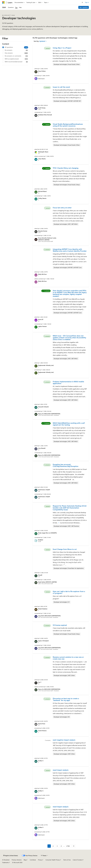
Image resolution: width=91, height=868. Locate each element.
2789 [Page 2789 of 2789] (68, 846)
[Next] (73, 846)
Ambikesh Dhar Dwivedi (45, 115)
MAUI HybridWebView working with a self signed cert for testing (69, 424)
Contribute (33, 860)
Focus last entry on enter (62, 208)
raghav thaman (42, 326)
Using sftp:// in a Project (62, 48)
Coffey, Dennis (42, 198)
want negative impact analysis (64, 740)
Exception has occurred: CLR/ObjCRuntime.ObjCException (66, 465)
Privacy (40, 860)
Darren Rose (42, 724)
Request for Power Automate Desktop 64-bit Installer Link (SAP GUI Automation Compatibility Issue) (70, 508)
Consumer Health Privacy (53, 860)
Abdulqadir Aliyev (43, 152)
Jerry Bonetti (42, 448)
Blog (25, 860)
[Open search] (82, 2)
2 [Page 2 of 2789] (53, 846)
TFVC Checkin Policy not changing (66, 168)
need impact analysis (61, 770)
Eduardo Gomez (43, 231)
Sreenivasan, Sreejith (44, 490)
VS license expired (60, 625)
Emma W (41, 319)
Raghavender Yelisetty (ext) (46, 365)
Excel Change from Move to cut (65, 549)
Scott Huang (42, 108)
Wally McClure (42, 274)
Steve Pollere (42, 71)
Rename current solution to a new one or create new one (68, 658)
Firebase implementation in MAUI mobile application (68, 382)
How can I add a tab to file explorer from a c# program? (69, 592)
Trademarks (5, 862)
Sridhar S (41, 761)
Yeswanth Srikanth (43, 407)
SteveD (40, 575)
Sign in (87, 2)
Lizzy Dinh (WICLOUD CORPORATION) (49, 616)
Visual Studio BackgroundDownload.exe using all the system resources (68, 125)
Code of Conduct (78, 860)
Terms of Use (67, 860)
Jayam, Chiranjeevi (43, 641)
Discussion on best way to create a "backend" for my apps (66, 699)
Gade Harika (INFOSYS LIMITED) (47, 582)
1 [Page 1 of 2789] (49, 846)
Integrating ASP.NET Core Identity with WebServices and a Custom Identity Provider (70, 250)
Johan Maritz (42, 159)
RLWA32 (41, 540)
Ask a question (84, 7)
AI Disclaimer (6, 860)
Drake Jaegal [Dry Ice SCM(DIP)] (47, 533)
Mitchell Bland (42, 191)
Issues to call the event (61, 87)
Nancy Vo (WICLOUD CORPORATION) (49, 414)
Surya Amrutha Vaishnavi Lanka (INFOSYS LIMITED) (47, 239)
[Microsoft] (3, 2)
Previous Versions (17, 860)
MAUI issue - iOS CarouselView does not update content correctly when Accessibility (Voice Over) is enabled (69, 338)
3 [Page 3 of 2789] (57, 846)
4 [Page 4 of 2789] (61, 846)
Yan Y (40, 682)
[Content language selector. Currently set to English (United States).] (11, 856)
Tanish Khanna (42, 731)
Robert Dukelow (43, 609)
